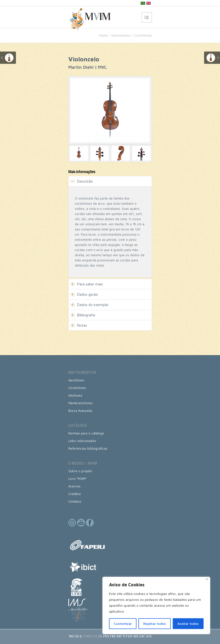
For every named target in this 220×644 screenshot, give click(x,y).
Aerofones (76, 380)
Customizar (123, 624)
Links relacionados (82, 441)
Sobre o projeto (80, 471)
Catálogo (78, 426)
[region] (156, 605)
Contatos (75, 501)
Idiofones (75, 395)
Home (103, 35)
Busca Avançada (80, 411)
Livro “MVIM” (78, 479)
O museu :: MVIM (83, 463)
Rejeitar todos (155, 624)
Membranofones (80, 403)
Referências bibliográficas (88, 448)
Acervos (74, 486)
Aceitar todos (188, 624)
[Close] (207, 579)
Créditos (75, 494)
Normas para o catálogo (86, 433)
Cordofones (143, 35)
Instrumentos (121, 35)
